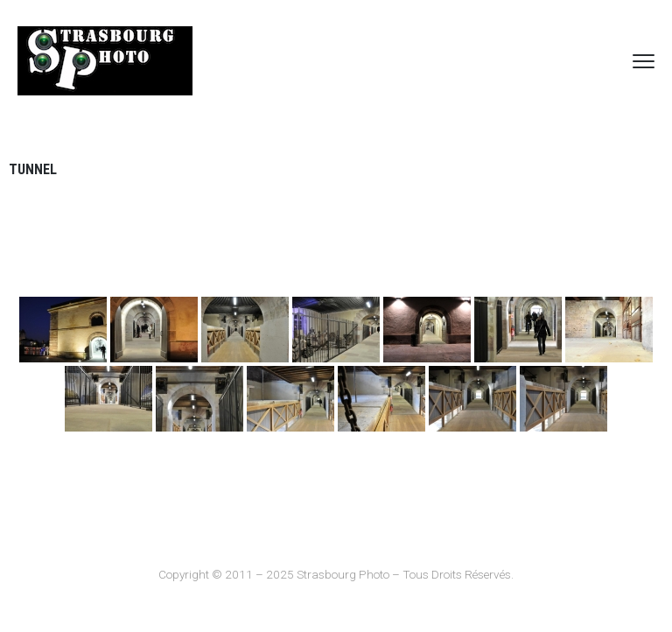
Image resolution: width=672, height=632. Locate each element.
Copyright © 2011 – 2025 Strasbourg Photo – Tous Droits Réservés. (336, 574)
